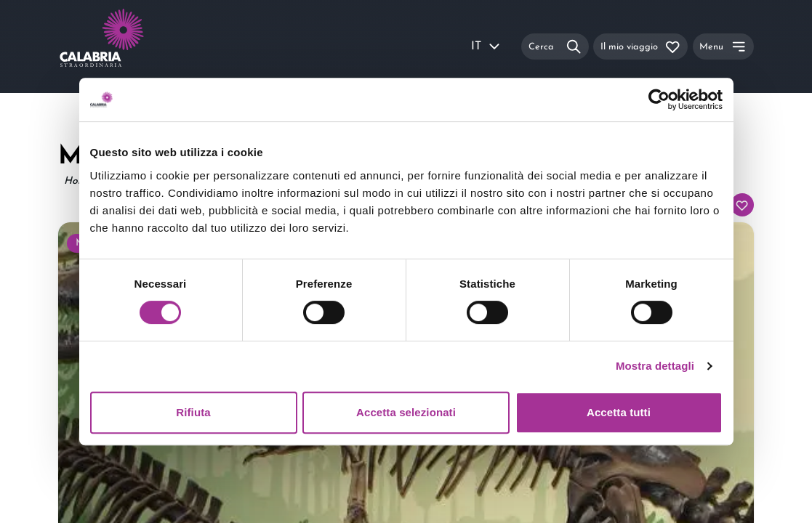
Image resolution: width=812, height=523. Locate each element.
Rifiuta (193, 412)
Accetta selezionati (406, 412)
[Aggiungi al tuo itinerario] (742, 205)
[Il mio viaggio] (640, 46)
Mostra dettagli (655, 366)
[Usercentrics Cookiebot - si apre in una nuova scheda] (659, 100)
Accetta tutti (619, 412)
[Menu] (723, 46)
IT (486, 46)
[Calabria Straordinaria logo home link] (129, 46)
